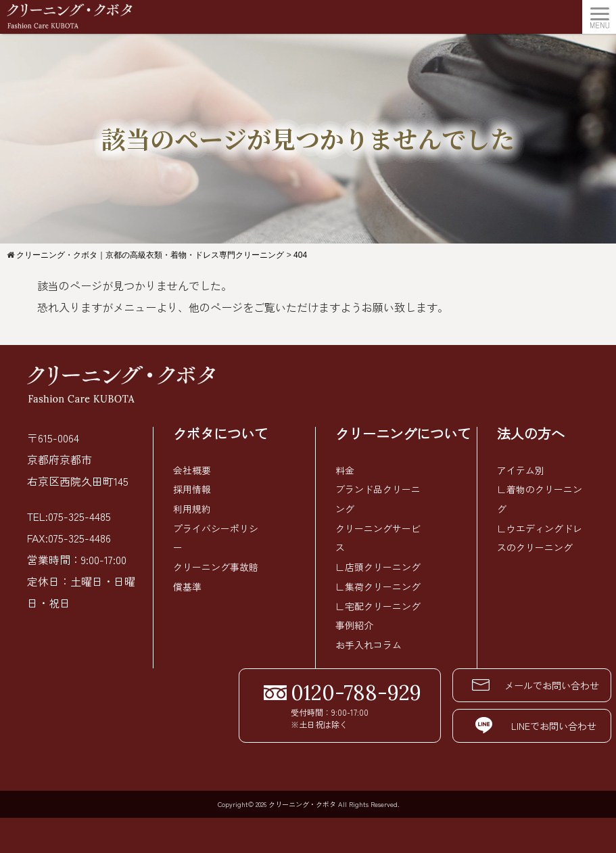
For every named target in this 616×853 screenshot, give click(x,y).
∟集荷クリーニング (378, 584)
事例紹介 (354, 622)
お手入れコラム (369, 641)
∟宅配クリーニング (378, 603)
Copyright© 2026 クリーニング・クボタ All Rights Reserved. (308, 799)
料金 (345, 470)
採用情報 (192, 489)
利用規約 (192, 508)
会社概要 (192, 470)
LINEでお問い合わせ (508, 721)
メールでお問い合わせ (508, 681)
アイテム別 (521, 470)
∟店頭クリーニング (378, 565)
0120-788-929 (327, 688)
